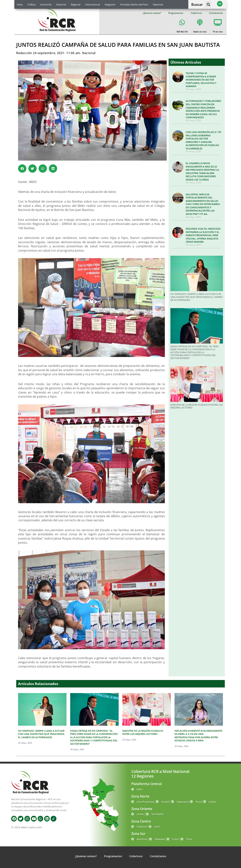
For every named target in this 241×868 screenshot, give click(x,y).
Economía (46, 4)
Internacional (92, 4)
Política (32, 4)
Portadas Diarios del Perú (134, 4)
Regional (76, 4)
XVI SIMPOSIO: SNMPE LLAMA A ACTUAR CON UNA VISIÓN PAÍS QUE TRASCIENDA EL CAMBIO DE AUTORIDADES (197, 297)
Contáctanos (216, 13)
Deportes (158, 4)
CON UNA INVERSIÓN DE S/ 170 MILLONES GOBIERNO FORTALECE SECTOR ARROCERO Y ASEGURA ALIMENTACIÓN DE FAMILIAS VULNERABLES (203, 140)
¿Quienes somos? (152, 13)
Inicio (20, 4)
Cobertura (196, 13)
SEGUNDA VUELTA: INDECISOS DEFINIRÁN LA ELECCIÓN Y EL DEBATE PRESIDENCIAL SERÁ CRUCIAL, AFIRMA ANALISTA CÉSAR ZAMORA (203, 235)
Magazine (110, 4)
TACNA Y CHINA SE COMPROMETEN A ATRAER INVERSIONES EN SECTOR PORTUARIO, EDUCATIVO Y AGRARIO (201, 80)
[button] (208, 4)
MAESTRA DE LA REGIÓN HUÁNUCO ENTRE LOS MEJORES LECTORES (197, 406)
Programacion (176, 13)
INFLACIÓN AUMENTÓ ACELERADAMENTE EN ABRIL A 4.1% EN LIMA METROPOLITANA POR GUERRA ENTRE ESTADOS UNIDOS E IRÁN (198, 736)
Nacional (61, 4)
